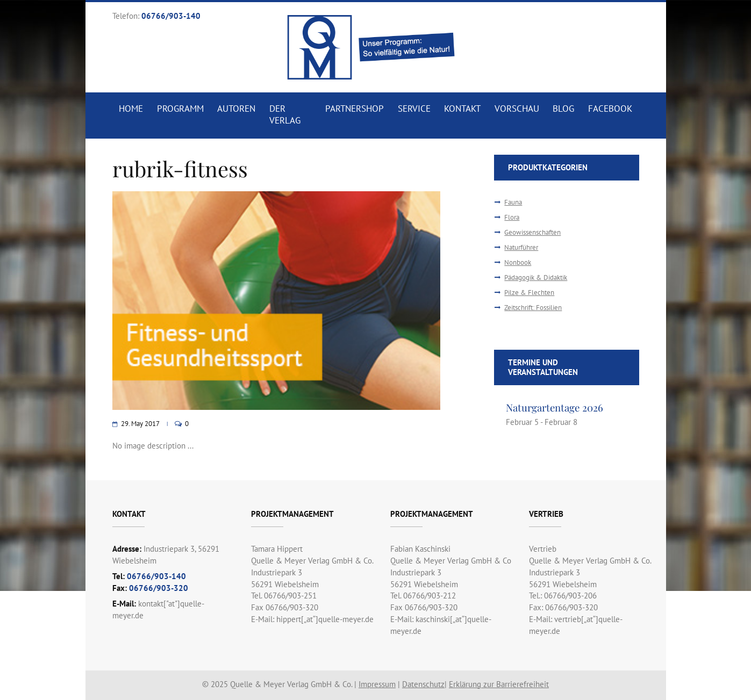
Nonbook (518, 262)
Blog (563, 109)
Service (414, 109)
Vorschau (517, 109)
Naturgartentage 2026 (555, 407)
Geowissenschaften (532, 232)
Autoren (236, 109)
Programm (180, 109)
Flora (512, 217)
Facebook (610, 109)
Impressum (377, 684)
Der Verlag (285, 114)
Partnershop (355, 109)
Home (131, 109)
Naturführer (521, 247)
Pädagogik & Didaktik (536, 277)
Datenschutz (423, 684)
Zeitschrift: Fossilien (533, 308)
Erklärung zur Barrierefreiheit (499, 684)
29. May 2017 (140, 424)
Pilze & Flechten (529, 293)
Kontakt (462, 109)
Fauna (513, 202)
